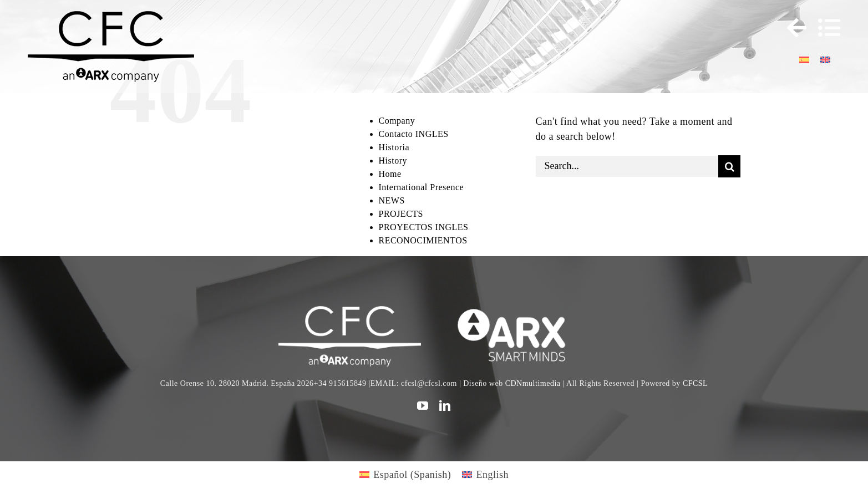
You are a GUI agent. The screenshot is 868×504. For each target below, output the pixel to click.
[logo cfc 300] (111, 16)
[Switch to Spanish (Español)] (405, 474)
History (393, 161)
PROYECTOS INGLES (424, 227)
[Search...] (627, 166)
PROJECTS (401, 214)
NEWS (392, 200)
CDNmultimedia (533, 383)
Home (390, 174)
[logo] (518, 311)
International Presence (422, 187)
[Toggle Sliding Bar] (791, 28)
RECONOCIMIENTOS (423, 240)
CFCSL (695, 383)
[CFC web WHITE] (350, 311)
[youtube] (423, 406)
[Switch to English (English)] (485, 474)
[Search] (729, 166)
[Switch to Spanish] (804, 59)
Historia (394, 147)
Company (397, 121)
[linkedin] (445, 406)
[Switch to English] (825, 59)
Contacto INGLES (414, 134)
